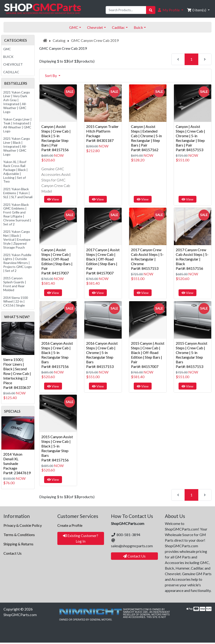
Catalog (59, 40)
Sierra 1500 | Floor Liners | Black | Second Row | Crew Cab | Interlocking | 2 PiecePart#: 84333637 (17, 373)
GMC (7, 49)
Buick (8, 57)
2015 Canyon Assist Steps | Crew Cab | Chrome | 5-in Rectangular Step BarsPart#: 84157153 (192, 355)
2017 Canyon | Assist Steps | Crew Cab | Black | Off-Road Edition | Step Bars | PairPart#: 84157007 (103, 261)
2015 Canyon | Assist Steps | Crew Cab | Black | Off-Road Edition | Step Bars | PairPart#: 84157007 (148, 355)
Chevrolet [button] (95, 27)
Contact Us (13, 553)
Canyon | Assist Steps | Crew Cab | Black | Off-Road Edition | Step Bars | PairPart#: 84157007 (57, 261)
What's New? (17, 317)
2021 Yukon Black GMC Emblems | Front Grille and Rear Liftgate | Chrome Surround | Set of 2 (17, 214)
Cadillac (11, 72)
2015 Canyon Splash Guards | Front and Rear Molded (15, 284)
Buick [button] (138, 27)
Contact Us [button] (134, 556)
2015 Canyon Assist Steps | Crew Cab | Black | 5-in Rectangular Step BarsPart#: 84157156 (57, 448)
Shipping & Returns (18, 544)
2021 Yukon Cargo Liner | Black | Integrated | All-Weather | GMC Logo (17, 146)
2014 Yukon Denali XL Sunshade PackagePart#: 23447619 (17, 463)
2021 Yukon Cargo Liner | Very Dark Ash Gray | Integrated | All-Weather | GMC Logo (17, 102)
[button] (170, 10)
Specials (12, 411)
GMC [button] (74, 27)
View (53, 199)
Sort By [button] (51, 75)
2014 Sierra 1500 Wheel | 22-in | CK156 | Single (16, 302)
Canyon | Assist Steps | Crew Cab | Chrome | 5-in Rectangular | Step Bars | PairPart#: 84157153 (190, 138)
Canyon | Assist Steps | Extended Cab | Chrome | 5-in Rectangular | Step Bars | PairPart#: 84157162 (146, 138)
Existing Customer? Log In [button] (81, 538)
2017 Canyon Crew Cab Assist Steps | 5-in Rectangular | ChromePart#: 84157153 (147, 259)
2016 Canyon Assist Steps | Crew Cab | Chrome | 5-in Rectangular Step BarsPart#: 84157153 (102, 355)
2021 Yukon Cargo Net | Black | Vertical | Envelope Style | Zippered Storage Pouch (17, 239)
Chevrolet (13, 64)
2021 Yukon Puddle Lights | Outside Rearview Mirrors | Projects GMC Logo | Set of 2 (18, 263)
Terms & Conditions (19, 535)
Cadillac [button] (118, 27)
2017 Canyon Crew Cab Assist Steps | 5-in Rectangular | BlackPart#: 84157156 (192, 259)
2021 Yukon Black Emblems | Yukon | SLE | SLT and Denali (18, 193)
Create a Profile (70, 525)
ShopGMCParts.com (20, 615)
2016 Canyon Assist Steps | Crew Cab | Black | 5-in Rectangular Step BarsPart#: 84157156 (57, 355)
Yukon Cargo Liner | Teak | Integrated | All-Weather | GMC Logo (17, 125)
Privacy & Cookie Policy (23, 525)
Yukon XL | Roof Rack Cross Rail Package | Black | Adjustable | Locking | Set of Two (15, 172)
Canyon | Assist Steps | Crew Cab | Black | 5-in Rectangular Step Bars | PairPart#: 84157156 (56, 138)
